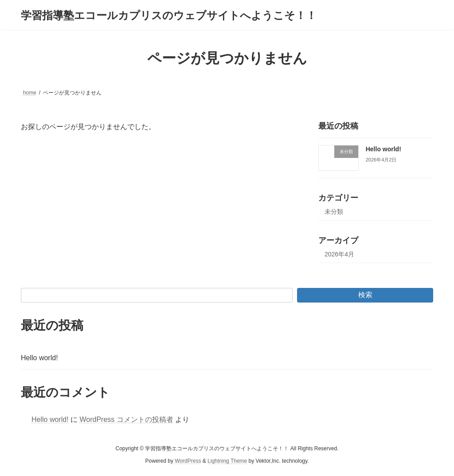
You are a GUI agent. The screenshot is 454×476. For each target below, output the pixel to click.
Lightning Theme (227, 461)
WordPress (188, 461)
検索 (365, 295)
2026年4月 (339, 254)
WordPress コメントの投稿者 (126, 419)
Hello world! (384, 149)
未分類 (334, 212)
